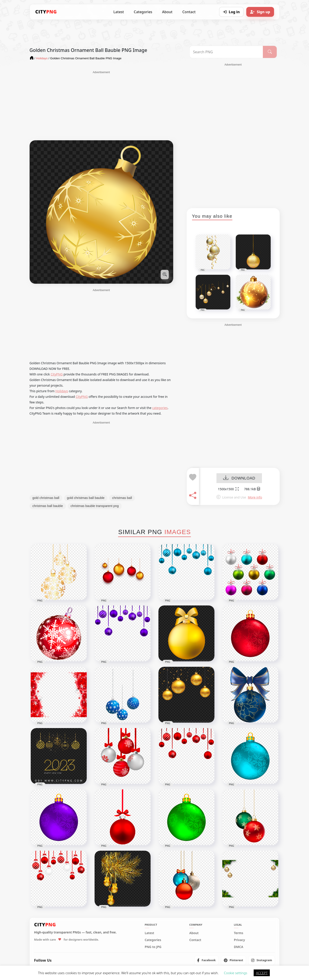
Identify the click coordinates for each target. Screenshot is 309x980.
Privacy (239, 940)
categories (160, 408)
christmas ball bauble (48, 506)
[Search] (270, 52)
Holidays (62, 391)
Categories (143, 12)
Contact (189, 12)
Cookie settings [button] (236, 973)
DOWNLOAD (239, 478)
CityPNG (57, 374)
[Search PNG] (226, 52)
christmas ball (122, 498)
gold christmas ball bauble (86, 498)
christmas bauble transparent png (95, 506)
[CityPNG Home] (46, 12)
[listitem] (206, 960)
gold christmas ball (46, 498)
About (167, 12)
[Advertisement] (101, 106)
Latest (119, 12)
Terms (239, 933)
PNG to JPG (153, 947)
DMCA (239, 947)
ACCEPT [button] (262, 973)
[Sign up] (260, 12)
